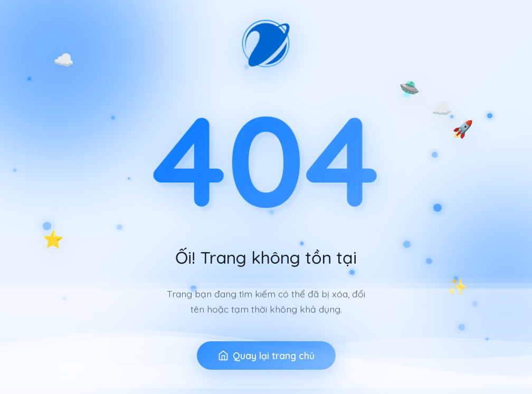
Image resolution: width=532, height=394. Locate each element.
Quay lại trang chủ (266, 362)
